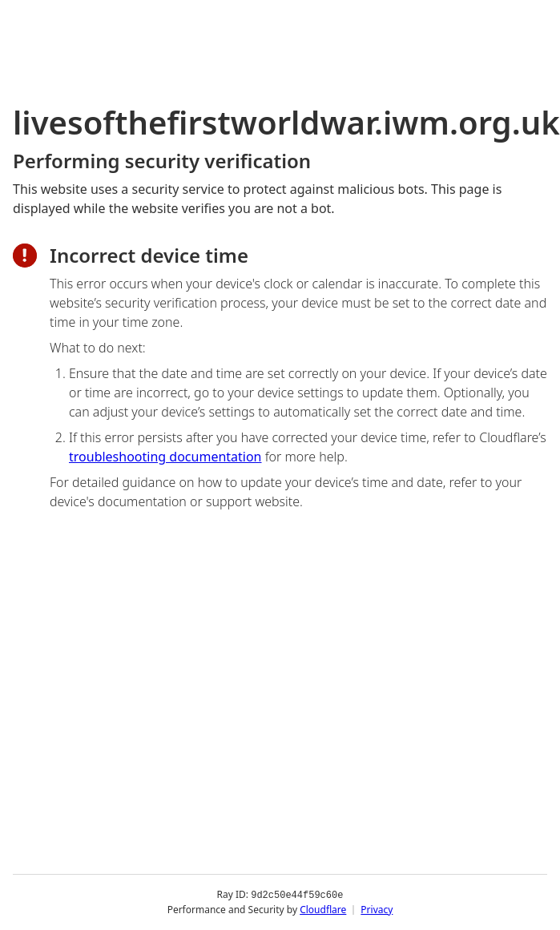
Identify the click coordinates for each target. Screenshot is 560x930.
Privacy (377, 910)
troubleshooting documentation (165, 457)
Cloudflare (323, 910)
